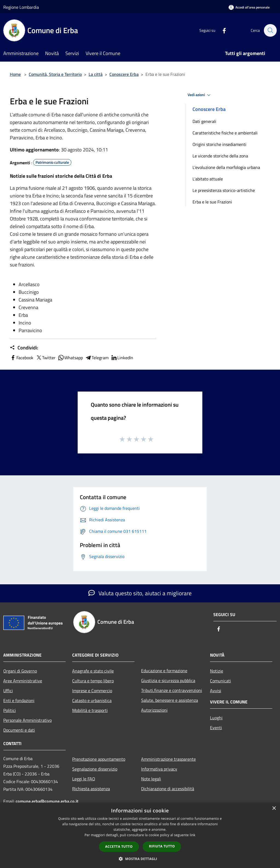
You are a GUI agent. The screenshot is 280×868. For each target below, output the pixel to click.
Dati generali (204, 121)
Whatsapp (70, 358)
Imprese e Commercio (92, 691)
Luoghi (216, 718)
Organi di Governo (20, 671)
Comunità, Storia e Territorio (55, 74)
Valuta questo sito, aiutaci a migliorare (140, 593)
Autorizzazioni (154, 710)
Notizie (217, 671)
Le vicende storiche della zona (220, 156)
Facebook (22, 358)
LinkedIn (122, 358)
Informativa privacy (159, 769)
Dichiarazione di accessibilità (168, 789)
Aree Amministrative (23, 681)
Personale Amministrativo (27, 720)
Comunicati (221, 681)
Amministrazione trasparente (168, 759)
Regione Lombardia (21, 7)
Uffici (8, 691)
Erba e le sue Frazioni (212, 202)
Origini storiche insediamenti (219, 144)
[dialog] (140, 835)
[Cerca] (270, 30)
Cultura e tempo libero (93, 681)
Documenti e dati (19, 730)
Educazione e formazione (164, 671)
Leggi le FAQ (84, 779)
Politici (10, 710)
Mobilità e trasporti (90, 710)
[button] (140, 859)
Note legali (151, 779)
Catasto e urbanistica (92, 700)
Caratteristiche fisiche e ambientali (225, 133)
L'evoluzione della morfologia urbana (226, 167)
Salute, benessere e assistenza (170, 700)
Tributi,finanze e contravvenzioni (172, 690)
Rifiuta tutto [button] (162, 846)
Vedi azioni (200, 95)
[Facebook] (221, 30)
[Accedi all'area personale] (249, 7)
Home (15, 74)
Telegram (97, 358)
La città (96, 74)
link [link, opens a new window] (193, 835)
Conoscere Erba (124, 74)
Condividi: (24, 348)
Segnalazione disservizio (95, 769)
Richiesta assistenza (91, 789)
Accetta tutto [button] (119, 847)
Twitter (46, 358)
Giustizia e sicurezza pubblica (168, 680)
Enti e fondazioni (19, 700)
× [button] (274, 808)
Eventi (216, 728)
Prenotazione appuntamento (99, 759)
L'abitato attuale (208, 179)
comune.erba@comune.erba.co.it (47, 801)
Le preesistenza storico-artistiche (224, 190)
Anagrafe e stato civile (93, 671)
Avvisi (216, 691)
